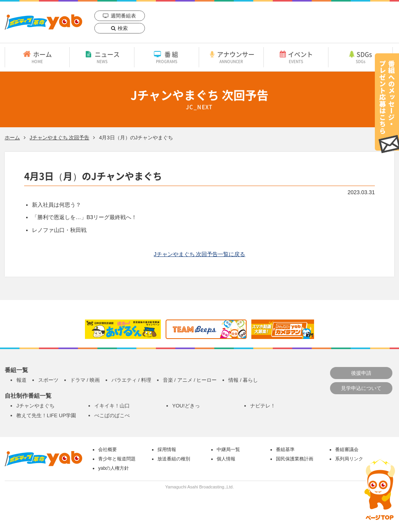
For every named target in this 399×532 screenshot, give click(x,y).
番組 (167, 57)
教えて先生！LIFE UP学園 (46, 415)
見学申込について (361, 388)
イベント (296, 57)
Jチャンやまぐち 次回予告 (59, 138)
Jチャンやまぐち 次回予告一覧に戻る (200, 254)
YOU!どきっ (186, 406)
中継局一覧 (228, 449)
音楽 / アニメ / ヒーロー (190, 380)
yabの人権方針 (114, 468)
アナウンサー (231, 57)
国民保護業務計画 (295, 459)
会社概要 (108, 449)
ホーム (37, 57)
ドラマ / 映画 (85, 380)
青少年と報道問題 (117, 459)
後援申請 (361, 373)
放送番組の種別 (174, 459)
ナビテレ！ (263, 406)
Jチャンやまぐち (35, 406)
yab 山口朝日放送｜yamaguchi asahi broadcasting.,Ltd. (43, 22)
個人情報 (226, 459)
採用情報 (167, 449)
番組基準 (285, 449)
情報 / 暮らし (243, 380)
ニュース (102, 57)
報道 (21, 380)
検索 (123, 28)
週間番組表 (123, 16)
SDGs (360, 57)
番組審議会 (347, 449)
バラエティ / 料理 (131, 380)
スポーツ (48, 380)
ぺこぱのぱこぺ (112, 415)
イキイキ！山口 (112, 406)
